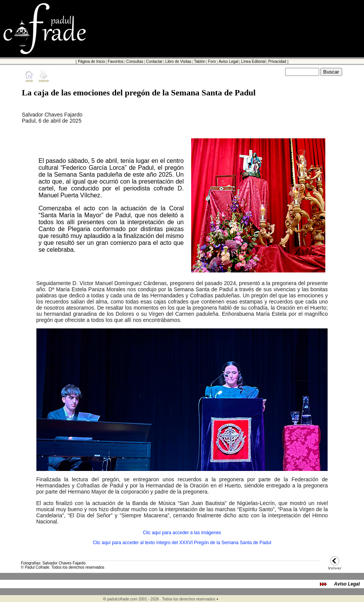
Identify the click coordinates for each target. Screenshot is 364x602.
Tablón (200, 62)
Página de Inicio (91, 62)
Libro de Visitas (178, 62)
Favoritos (116, 62)
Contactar (154, 62)
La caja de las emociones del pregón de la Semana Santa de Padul (139, 93)
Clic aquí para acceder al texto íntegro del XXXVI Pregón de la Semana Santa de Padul (182, 543)
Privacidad (277, 62)
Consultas (134, 62)
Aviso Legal (229, 62)
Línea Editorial (253, 62)
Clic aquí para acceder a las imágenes (182, 533)
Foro (212, 62)
